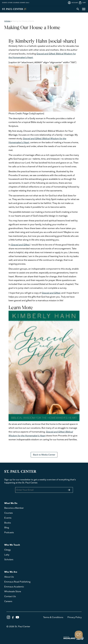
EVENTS (5, 3)
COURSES (16, 3)
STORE (10, 3)
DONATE (23, 3)
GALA (27, 3)
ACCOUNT (73, 3)
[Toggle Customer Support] (79, 635)
